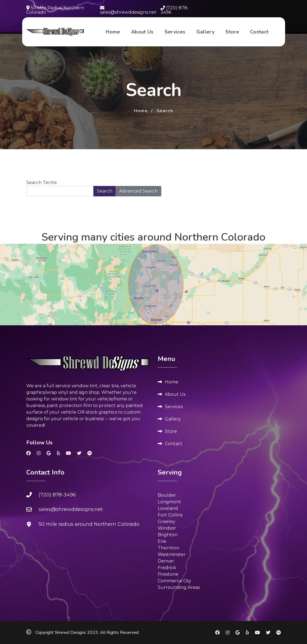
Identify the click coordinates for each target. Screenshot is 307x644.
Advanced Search (138, 191)
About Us (142, 32)
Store (232, 32)
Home (113, 32)
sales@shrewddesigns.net (128, 10)
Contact (259, 32)
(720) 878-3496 (175, 10)
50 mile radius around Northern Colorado (89, 524)
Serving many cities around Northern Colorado (153, 237)
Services (175, 32)
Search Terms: (42, 183)
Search (105, 191)
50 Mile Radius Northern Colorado (55, 10)
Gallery (206, 32)
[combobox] (60, 191)
